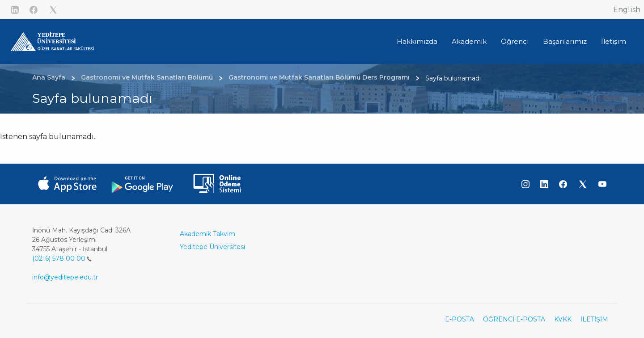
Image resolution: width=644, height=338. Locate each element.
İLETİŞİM (594, 319)
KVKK (563, 319)
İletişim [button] (614, 41)
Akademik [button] (469, 41)
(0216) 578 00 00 (62, 258)
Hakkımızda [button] (417, 41)
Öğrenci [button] (515, 41)
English (627, 10)
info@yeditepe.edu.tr (65, 277)
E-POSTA (460, 319)
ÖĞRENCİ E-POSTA (514, 319)
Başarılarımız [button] (565, 41)
